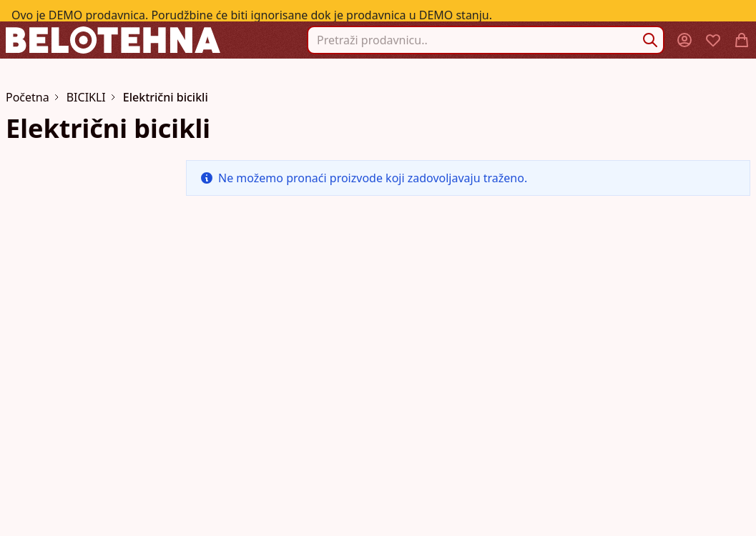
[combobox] (486, 40)
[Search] (650, 40)
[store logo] (113, 40)
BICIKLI (86, 97)
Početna (28, 97)
